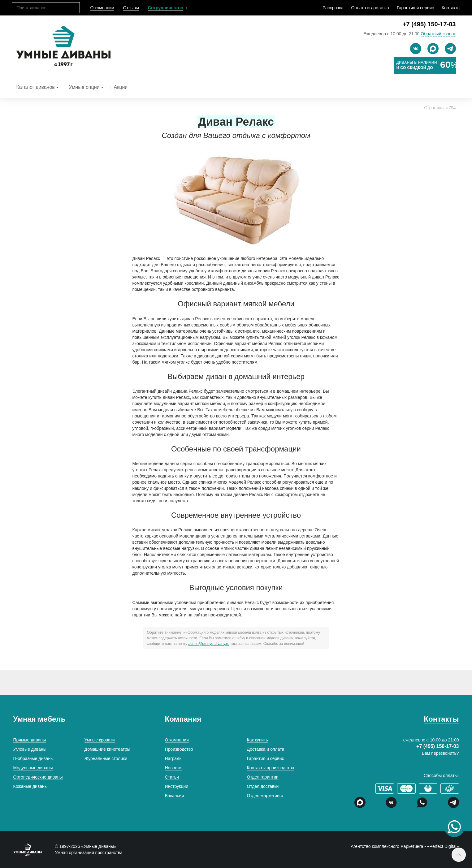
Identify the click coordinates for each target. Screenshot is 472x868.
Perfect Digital (443, 846)
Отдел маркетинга (265, 796)
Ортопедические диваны (38, 777)
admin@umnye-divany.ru (209, 644)
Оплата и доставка (370, 8)
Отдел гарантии (263, 777)
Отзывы (131, 8)
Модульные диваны (33, 768)
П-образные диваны (34, 758)
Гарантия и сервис (415, 8)
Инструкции (177, 786)
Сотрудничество (166, 8)
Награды (174, 758)
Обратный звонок (438, 34)
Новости (173, 768)
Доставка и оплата (266, 749)
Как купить (258, 740)
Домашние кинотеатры (107, 749)
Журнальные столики (106, 758)
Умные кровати (100, 740)
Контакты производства (271, 768)
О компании (102, 8)
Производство (179, 749)
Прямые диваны (30, 740)
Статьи (172, 777)
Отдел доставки (263, 786)
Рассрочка (333, 8)
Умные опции (84, 87)
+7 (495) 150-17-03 (429, 24)
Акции (121, 87)
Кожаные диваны (30, 786)
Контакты (451, 8)
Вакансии (175, 796)
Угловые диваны (30, 749)
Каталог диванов (36, 87)
